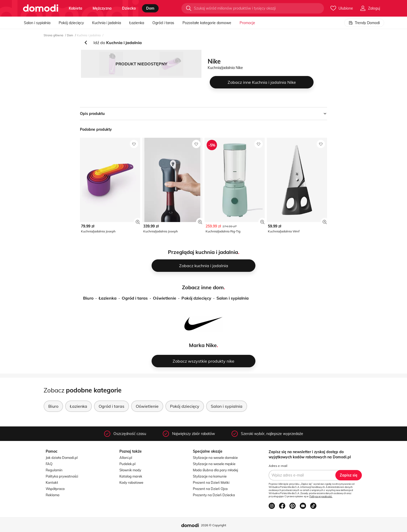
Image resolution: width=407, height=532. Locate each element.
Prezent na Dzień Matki (211, 482)
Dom (70, 35)
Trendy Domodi (364, 23)
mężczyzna (102, 8)
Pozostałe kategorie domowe (207, 23)
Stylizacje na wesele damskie (215, 458)
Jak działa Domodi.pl (62, 458)
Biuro (88, 298)
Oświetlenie (165, 298)
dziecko (129, 8)
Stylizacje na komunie (210, 476)
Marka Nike (203, 345)
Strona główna (53, 35)
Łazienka (137, 23)
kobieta (76, 8)
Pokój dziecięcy (71, 23)
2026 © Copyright (213, 525)
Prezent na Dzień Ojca (210, 489)
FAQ (49, 464)
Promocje (247, 23)
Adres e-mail (278, 466)
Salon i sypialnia (37, 23)
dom (150, 8)
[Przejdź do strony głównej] (41, 8)
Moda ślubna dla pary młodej (215, 470)
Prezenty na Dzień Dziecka (214, 495)
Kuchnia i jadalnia (107, 23)
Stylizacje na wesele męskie (214, 464)
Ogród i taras (163, 23)
